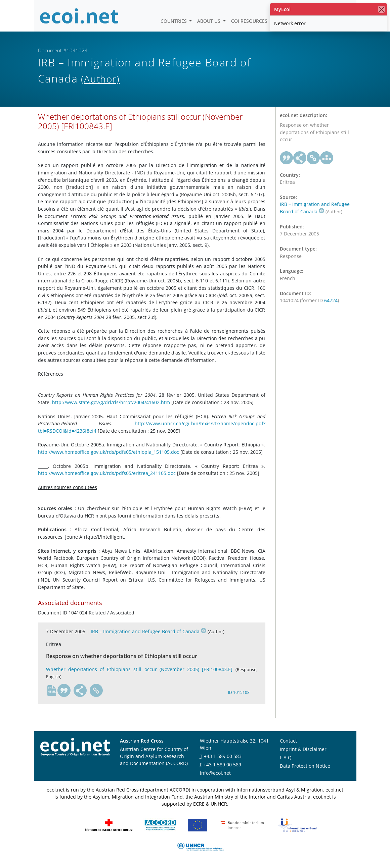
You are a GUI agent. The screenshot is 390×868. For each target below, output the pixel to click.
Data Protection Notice (305, 766)
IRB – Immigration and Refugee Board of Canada (148, 631)
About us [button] (209, 21)
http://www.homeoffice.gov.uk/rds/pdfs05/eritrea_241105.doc (107, 473)
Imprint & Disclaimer (303, 749)
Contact (288, 741)
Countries (174, 21)
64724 (331, 300)
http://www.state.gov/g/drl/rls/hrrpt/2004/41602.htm (111, 402)
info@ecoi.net (215, 773)
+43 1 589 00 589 (222, 765)
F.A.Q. (286, 757)
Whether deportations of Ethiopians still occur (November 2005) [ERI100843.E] (139, 669)
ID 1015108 (239, 692)
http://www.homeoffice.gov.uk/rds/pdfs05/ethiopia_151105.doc (109, 452)
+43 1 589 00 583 (223, 756)
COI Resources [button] (250, 21)
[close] (381, 9)
